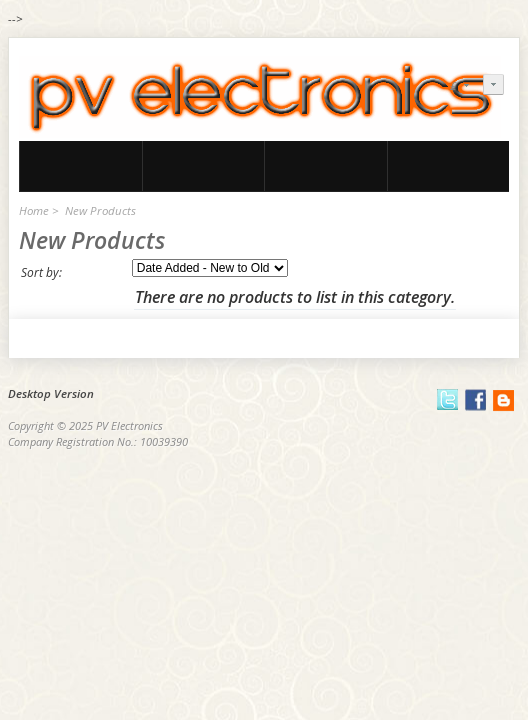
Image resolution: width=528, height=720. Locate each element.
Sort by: (41, 272)
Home (34, 210)
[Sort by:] (210, 268)
